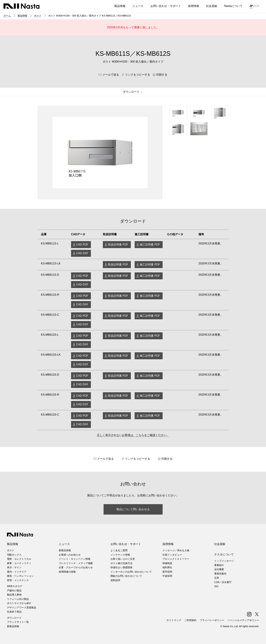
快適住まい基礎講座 (121, 567)
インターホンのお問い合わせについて (131, 572)
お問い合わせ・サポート (126, 544)
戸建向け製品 (14, 590)
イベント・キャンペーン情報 (75, 559)
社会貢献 (220, 544)
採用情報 (168, 544)
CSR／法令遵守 (223, 582)
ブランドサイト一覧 (18, 622)
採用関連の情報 (67, 572)
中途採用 (167, 576)
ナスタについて (224, 554)
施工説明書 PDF (150, 245)
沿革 (217, 578)
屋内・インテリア (17, 572)
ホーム (7, 16)
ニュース (64, 544)
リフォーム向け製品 (18, 599)
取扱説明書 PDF (118, 245)
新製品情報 (13, 626)
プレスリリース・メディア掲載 (76, 563)
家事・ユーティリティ (19, 563)
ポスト (38, 16)
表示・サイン (14, 567)
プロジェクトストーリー (176, 559)
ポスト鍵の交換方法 (121, 563)
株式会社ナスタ (21, 6)
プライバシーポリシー (212, 620)
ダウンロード (14, 618)
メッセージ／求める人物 (176, 550)
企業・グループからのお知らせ (76, 567)
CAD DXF (82, 253)
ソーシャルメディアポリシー (243, 620)
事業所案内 (220, 574)
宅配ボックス (14, 555)
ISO (216, 586)
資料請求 (115, 580)
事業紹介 (219, 565)
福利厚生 (167, 567)
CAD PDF (82, 245)
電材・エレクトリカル (19, 559)
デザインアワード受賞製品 (22, 608)
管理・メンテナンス (18, 580)
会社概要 (219, 569)
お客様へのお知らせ (70, 555)
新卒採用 (167, 572)
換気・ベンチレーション (20, 576)
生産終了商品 (14, 612)
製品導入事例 (14, 595)
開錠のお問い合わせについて (126, 576)
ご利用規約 (190, 620)
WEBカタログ (15, 586)
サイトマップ (174, 620)
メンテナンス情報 (120, 555)
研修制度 (167, 563)
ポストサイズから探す (19, 603)
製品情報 (22, 16)
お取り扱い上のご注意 (123, 559)
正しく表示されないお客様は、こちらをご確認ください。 (133, 435)
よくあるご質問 (119, 550)
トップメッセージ (224, 561)
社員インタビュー (172, 555)
